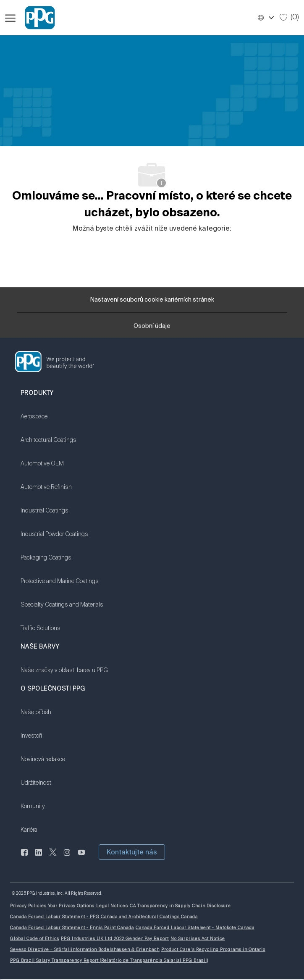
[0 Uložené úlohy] (289, 17)
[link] (62, 422)
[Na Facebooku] (24, 857)
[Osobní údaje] (152, 328)
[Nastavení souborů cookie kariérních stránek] (152, 300)
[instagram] (67, 857)
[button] (265, 18)
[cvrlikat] (53, 857)
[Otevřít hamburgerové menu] (10, 18)
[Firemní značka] (36, 18)
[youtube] (81, 857)
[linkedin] (39, 857)
